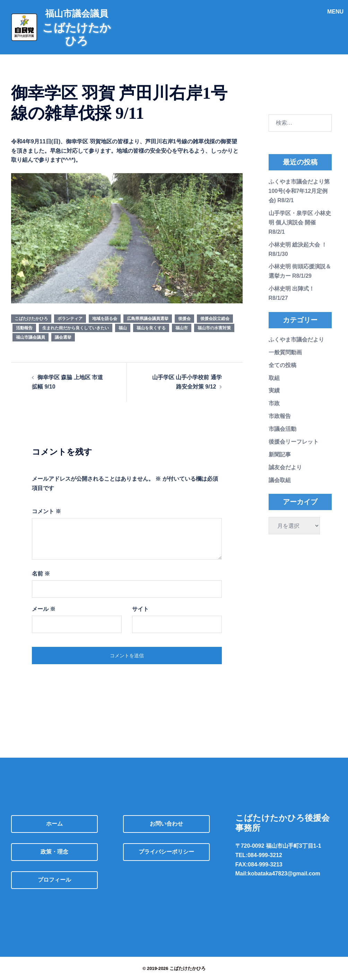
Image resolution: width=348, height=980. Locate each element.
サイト (140, 609)
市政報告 (280, 416)
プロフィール (54, 880)
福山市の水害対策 (214, 328)
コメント (46, 511)
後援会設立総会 (215, 319)
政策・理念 (54, 852)
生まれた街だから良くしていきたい (76, 328)
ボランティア (70, 319)
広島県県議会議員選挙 (148, 319)
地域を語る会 (105, 319)
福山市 (182, 328)
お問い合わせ (166, 824)
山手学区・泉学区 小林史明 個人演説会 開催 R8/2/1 (300, 222)
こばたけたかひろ (31, 319)
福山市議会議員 (31, 337)
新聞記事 (280, 455)
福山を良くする (151, 328)
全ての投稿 (282, 365)
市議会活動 (282, 429)
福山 (123, 328)
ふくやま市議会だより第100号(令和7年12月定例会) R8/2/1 (299, 191)
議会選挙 (63, 337)
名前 (41, 574)
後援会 (184, 319)
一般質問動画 (285, 352)
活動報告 (24, 328)
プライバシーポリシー (166, 852)
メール (44, 609)
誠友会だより (285, 467)
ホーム (54, 824)
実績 (274, 390)
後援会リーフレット (294, 442)
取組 (274, 378)
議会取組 (280, 480)
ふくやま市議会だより (296, 340)
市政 (274, 403)
